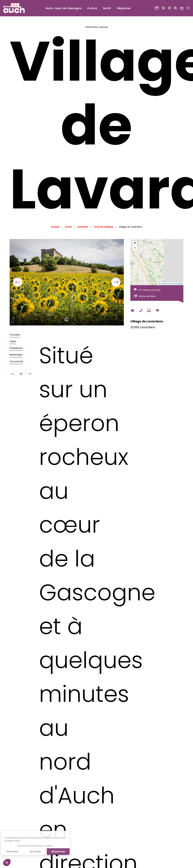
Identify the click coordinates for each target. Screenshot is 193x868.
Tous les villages (104, 227)
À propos (15, 335)
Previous (18, 282)
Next (116, 282)
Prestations (16, 348)
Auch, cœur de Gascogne (63, 8)
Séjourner (124, 8)
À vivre (92, 8)
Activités (83, 227)
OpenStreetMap (176, 284)
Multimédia (16, 355)
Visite (13, 341)
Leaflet (163, 284)
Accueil (55, 227)
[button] (135, 243)
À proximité (16, 361)
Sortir (69, 227)
